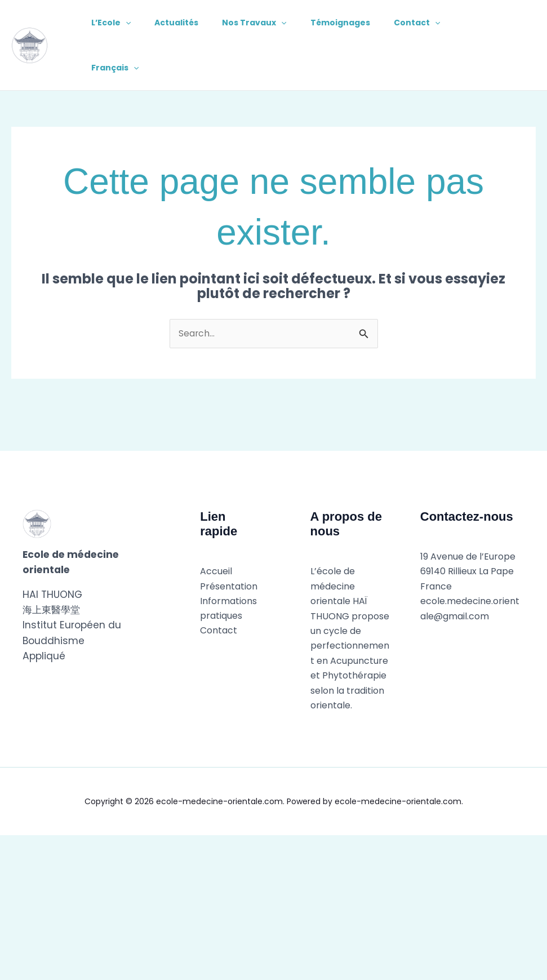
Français (117, 68)
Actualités (181, 23)
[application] (127, 23)
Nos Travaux (263, 23)
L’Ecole (113, 23)
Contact (432, 23)
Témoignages (352, 23)
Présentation (229, 586)
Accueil (216, 572)
